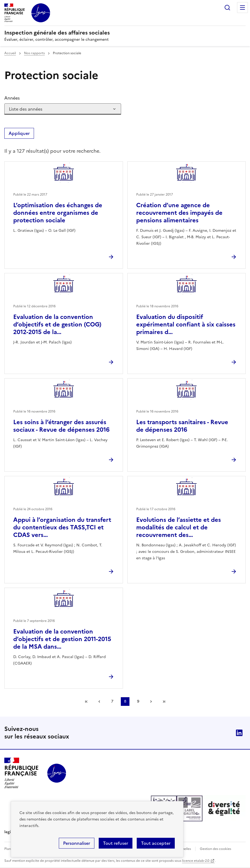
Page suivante (151, 702)
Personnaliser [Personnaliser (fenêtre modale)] (77, 843)
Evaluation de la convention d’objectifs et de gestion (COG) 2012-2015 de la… (57, 324)
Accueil (10, 53)
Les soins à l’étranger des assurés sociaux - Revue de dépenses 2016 (61, 426)
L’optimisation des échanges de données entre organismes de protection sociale (58, 213)
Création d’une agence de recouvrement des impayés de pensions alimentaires (179, 213)
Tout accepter (156, 843)
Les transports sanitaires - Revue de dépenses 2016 (182, 426)
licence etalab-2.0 (196, 861)
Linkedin (239, 733)
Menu (242, 8)
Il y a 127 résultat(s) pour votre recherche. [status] (52, 151)
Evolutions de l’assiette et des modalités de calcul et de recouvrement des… (179, 527)
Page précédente (99, 702)
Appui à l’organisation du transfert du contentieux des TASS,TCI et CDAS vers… (62, 527)
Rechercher (227, 8)
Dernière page (164, 702)
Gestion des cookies (215, 849)
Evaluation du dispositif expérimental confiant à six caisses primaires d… (186, 324)
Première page (86, 702)
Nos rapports (34, 53)
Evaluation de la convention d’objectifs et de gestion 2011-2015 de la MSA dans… (62, 639)
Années (12, 98)
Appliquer (19, 133)
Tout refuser (116, 843)
